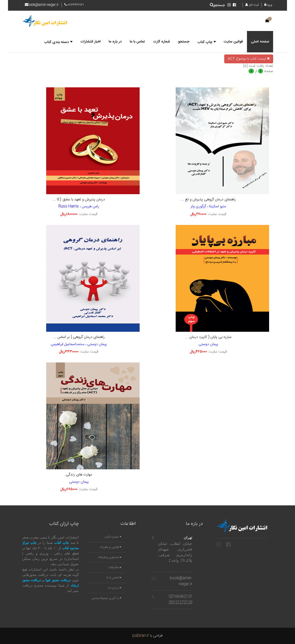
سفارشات (115, 567)
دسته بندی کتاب (56, 42)
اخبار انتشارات (91, 42)
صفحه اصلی (260, 42)
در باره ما (115, 42)
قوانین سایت (233, 42)
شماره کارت (162, 42)
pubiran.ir (141, 636)
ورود (269, 5)
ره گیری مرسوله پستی (106, 598)
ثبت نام (252, 5)
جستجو (217, 5)
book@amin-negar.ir (181, 581)
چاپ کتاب (205, 42)
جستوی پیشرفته (109, 557)
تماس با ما (137, 42)
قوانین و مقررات (110, 547)
